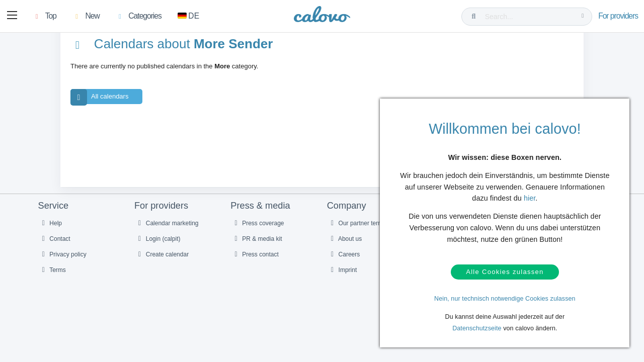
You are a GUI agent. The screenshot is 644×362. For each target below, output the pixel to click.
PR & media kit (257, 245)
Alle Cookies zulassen (505, 270)
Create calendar (162, 261)
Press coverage (258, 230)
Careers (344, 261)
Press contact (255, 261)
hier (530, 195)
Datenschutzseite (477, 328)
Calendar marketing (167, 230)
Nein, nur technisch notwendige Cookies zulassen (505, 299)
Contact (55, 245)
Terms (53, 277)
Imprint (343, 277)
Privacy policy (63, 261)
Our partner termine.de (364, 230)
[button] (13, 17)
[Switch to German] (190, 17)
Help (51, 230)
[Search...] (529, 17)
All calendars (99, 104)
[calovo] (322, 17)
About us (345, 245)
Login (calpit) (158, 245)
